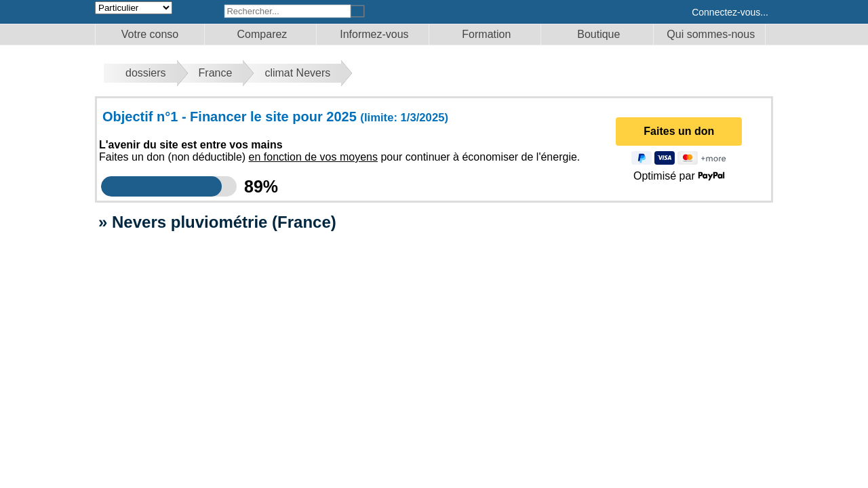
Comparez (262, 34)
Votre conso (150, 34)
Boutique (598, 34)
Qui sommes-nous (711, 34)
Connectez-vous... (730, 12)
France (216, 73)
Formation (486, 34)
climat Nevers (297, 73)
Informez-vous (374, 34)
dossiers (146, 73)
